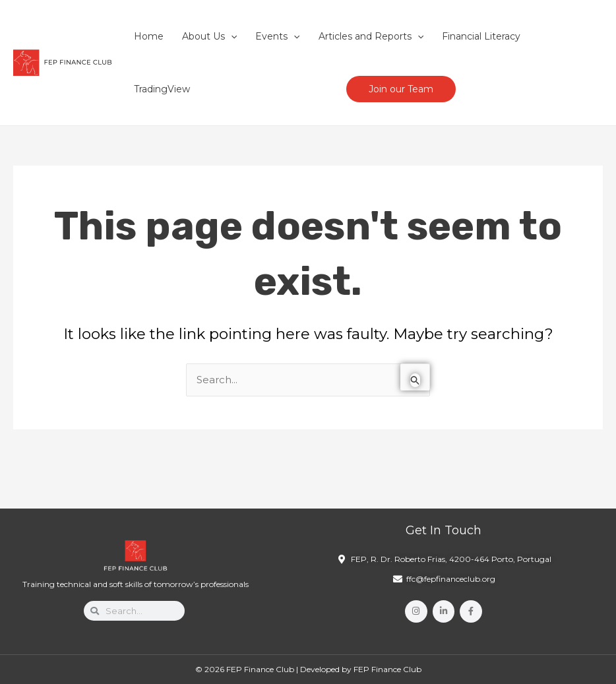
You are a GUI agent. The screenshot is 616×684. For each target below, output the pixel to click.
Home (149, 36)
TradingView (162, 89)
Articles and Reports (371, 36)
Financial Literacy (481, 36)
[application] (231, 36)
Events (277, 36)
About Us (209, 36)
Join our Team (401, 89)
